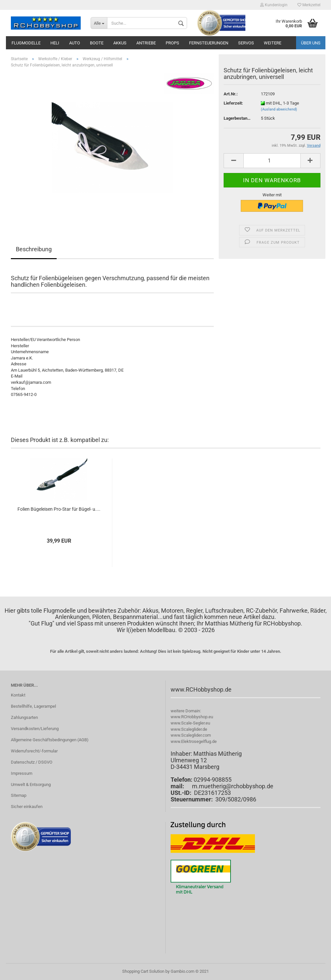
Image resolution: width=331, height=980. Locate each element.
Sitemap (19, 795)
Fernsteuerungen (209, 43)
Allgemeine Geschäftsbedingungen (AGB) (50, 740)
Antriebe (146, 43)
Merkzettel (309, 5)
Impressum (22, 773)
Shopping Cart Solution (143, 971)
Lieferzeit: (233, 103)
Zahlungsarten (24, 717)
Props (172, 43)
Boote (97, 43)
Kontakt (18, 695)
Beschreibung (34, 249)
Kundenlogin (274, 5)
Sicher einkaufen (27, 807)
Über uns (311, 43)
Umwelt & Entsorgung (31, 784)
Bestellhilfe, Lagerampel (33, 706)
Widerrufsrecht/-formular (34, 751)
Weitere (273, 43)
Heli (55, 43)
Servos (246, 43)
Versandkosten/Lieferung (35, 729)
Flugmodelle (26, 43)
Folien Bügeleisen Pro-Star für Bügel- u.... (59, 509)
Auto (75, 43)
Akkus (120, 43)
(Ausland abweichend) (279, 109)
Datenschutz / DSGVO (32, 762)
